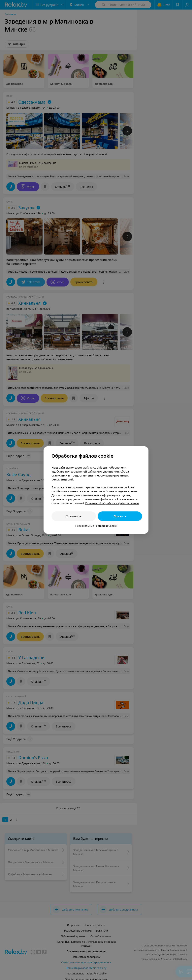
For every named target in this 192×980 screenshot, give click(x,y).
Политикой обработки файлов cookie (112, 503)
